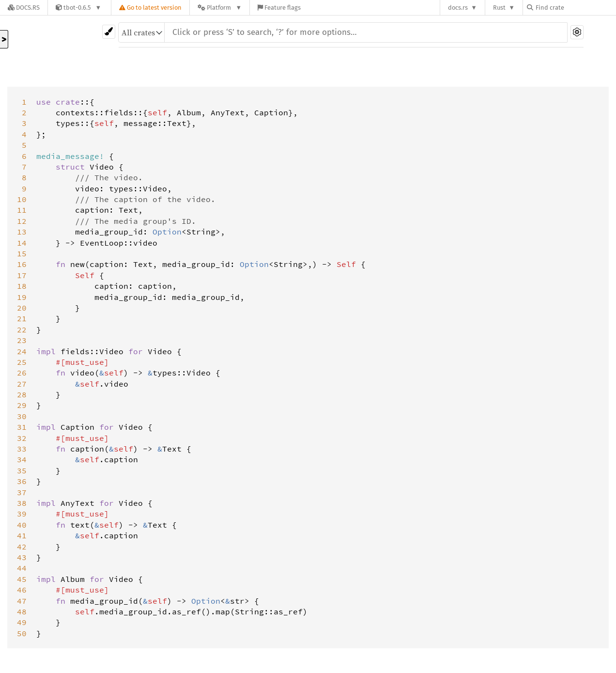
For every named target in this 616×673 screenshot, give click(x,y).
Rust (499, 8)
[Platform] (220, 8)
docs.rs (458, 8)
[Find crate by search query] (575, 8)
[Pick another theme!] (109, 32)
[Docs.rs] (24, 8)
